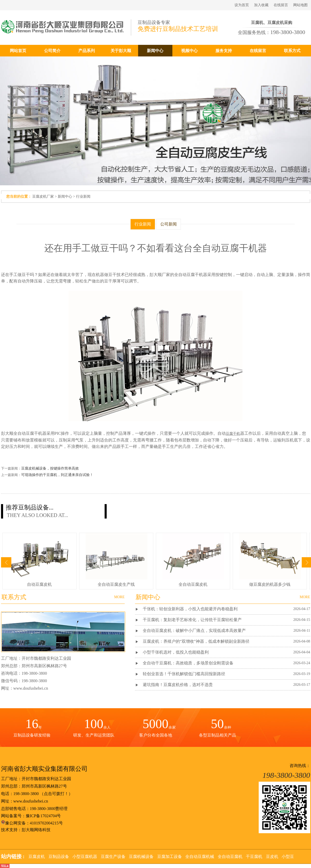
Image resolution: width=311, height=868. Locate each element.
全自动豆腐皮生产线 (116, 584)
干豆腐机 (254, 857)
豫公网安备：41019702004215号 (32, 823)
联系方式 (292, 51)
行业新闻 (83, 197)
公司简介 (52, 51)
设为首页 (242, 5)
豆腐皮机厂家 (43, 197)
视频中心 (189, 51)
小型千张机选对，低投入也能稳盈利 (176, 652)
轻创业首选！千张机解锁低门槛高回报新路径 (184, 674)
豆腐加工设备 (170, 857)
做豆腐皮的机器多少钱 (270, 584)
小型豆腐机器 (85, 857)
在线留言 (281, 5)
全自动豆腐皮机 (193, 584)
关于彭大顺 (121, 51)
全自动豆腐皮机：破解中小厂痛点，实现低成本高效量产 (194, 631)
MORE (305, 597)
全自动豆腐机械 (200, 857)
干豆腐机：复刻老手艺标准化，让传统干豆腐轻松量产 (192, 620)
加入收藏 (261, 5)
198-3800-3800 (26, 794)
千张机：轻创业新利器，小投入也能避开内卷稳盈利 (190, 609)
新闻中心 (155, 51)
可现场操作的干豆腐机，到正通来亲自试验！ (57, 475)
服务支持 (224, 51)
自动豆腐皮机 (39, 584)
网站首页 (18, 51)
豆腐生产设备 (113, 857)
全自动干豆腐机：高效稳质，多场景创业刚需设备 (188, 663)
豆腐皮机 (37, 857)
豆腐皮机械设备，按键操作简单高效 (50, 468)
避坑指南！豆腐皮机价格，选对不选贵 (178, 685)
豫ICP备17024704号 (43, 816)
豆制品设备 (59, 857)
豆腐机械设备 (141, 857)
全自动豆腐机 (230, 857)
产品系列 (87, 51)
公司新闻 (169, 224)
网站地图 (300, 5)
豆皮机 (272, 857)
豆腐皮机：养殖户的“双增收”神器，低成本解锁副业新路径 (196, 641)
